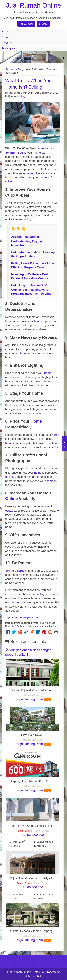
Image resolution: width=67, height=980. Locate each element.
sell (20, 617)
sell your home (31, 617)
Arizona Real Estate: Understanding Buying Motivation (27, 241)
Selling (10, 153)
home (38, 153)
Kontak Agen (26, 24)
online (9, 477)
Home (5, 31)
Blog (21, 69)
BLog (5, 37)
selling (30, 173)
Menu (43, 24)
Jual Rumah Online (33, 5)
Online (12, 499)
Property (7, 43)
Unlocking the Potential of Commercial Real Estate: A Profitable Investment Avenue (31, 290)
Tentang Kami (10, 48)
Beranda (11, 69)
